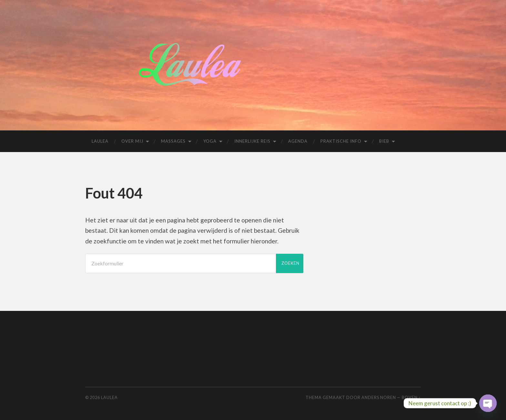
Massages (173, 141)
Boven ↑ (411, 397)
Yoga (210, 141)
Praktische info (341, 141)
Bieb (384, 141)
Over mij (132, 141)
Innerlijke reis (252, 141)
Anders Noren (379, 397)
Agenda (298, 141)
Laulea (100, 141)
